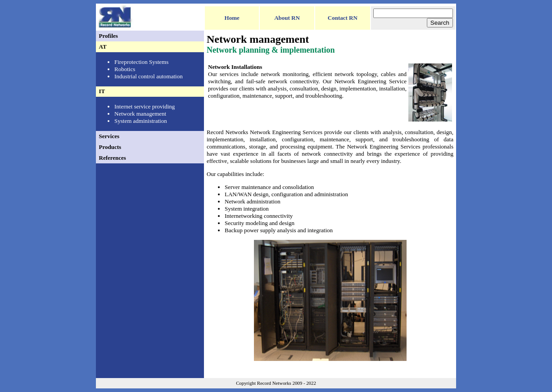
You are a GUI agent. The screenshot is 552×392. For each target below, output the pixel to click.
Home (232, 18)
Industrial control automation (149, 76)
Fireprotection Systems (141, 62)
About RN (287, 18)
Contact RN (343, 18)
